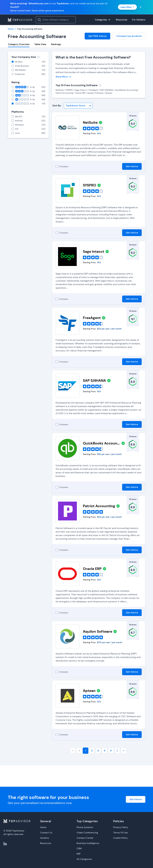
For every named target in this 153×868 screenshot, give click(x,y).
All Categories (84, 859)
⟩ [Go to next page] (117, 751)
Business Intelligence (88, 843)
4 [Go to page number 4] (104, 751)
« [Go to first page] (73, 751)
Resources (46, 843)
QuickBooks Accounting (102, 443)
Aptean (89, 691)
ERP (79, 854)
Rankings (56, 44)
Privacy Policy (121, 827)
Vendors (44, 838)
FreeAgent (92, 318)
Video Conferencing (87, 833)
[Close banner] (141, 7)
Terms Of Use (120, 833)
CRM (79, 848)
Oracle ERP (92, 569)
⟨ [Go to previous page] (79, 751)
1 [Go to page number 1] (86, 751)
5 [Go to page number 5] (111, 751)
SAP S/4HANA (94, 380)
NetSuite (90, 122)
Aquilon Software (98, 631)
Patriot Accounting (99, 506)
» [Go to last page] (123, 751)
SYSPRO (90, 185)
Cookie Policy (120, 838)
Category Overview (19, 44)
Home (43, 827)
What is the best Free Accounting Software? (93, 57)
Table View (40, 44)
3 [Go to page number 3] (98, 751)
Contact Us (46, 833)
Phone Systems (85, 827)
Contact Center (85, 838)
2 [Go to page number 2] (92, 751)
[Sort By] (78, 106)
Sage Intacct (94, 251)
